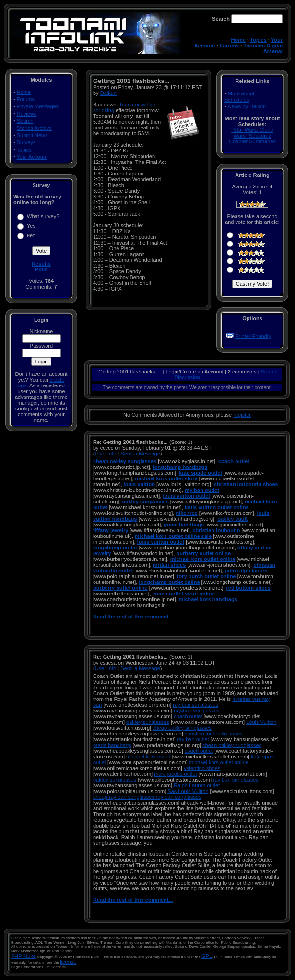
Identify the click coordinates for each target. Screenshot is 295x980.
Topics (258, 40)
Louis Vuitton (261, 722)
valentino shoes (202, 768)
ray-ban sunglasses (196, 711)
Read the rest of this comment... (133, 617)
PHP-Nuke (24, 956)
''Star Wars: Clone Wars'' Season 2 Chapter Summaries (252, 136)
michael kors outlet (148, 757)
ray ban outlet (193, 739)
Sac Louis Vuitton (188, 791)
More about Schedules (239, 97)
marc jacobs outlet (175, 774)
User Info (106, 454)
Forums (229, 46)
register (242, 415)
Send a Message (140, 454)
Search (25, 121)
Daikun (108, 93)
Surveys (26, 142)
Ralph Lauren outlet (197, 785)
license (68, 962)
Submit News (32, 135)
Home (238, 40)
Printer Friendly (253, 336)
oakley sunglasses (148, 722)
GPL (207, 956)
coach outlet (188, 716)
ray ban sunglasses (195, 705)
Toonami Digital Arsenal (263, 48)
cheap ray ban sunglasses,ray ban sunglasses (147, 797)
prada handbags (112, 745)
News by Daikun (247, 106)
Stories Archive (34, 128)
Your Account (32, 157)
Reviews (27, 114)
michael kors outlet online (219, 762)
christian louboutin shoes (214, 734)
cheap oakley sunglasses (182, 728)
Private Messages (38, 106)
